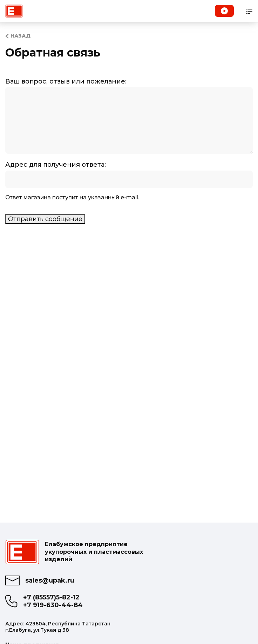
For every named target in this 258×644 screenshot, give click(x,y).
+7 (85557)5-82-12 (51, 597)
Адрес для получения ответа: (56, 165)
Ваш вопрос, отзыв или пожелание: (66, 81)
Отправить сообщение (45, 219)
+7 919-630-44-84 (53, 605)
